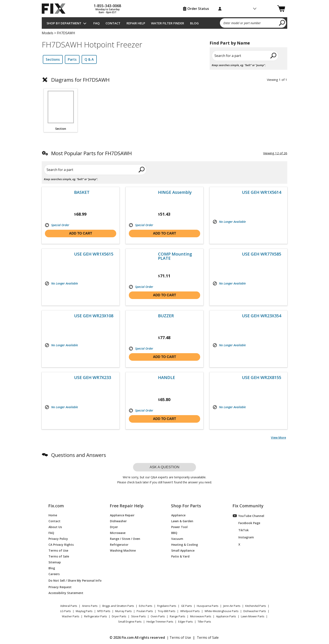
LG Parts (66, 611)
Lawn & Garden (182, 521)
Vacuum (177, 538)
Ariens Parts (90, 606)
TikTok (241, 530)
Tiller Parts (204, 622)
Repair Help (136, 23)
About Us (55, 527)
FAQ (97, 23)
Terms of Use (58, 550)
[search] (282, 23)
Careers (54, 574)
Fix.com (56, 506)
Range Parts (178, 616)
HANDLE (166, 378)
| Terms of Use (179, 637)
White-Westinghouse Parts (222, 611)
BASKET (82, 192)
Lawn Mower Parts (253, 616)
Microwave (118, 533)
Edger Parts (185, 622)
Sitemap (55, 562)
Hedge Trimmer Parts (160, 622)
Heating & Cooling (185, 544)
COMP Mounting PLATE (175, 256)
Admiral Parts (69, 606)
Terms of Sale (59, 556)
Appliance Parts (226, 616)
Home (53, 515)
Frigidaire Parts (167, 606)
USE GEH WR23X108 (94, 316)
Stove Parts (138, 616)
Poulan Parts (145, 611)
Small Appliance (183, 550)
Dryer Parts (119, 616)
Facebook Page (246, 523)
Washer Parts (71, 616)
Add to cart (81, 233)
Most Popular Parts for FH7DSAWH (91, 153)
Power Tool (179, 527)
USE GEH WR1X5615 (94, 254)
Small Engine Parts (130, 622)
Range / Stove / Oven (125, 538)
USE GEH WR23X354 (262, 316)
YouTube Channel (248, 516)
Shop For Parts (186, 506)
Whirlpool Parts (190, 611)
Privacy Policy (58, 538)
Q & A (89, 59)
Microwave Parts (201, 616)
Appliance (178, 515)
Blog (194, 23)
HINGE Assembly (175, 192)
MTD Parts (104, 611)
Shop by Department (64, 23)
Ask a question (164, 467)
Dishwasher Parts (255, 611)
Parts (72, 59)
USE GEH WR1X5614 (262, 192)
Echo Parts (146, 606)
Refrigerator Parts (96, 616)
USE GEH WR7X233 (93, 378)
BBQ (174, 533)
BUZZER (166, 316)
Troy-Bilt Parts (167, 611)
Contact (113, 23)
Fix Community (248, 506)
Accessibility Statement (66, 593)
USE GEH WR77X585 (262, 254)
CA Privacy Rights (61, 544)
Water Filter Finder (168, 23)
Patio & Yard (180, 556)
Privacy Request (60, 587)
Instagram (243, 537)
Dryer (114, 527)
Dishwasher (118, 521)
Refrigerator (119, 544)
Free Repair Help (127, 506)
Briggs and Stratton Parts (118, 606)
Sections (53, 59)
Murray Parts (123, 611)
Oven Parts (158, 616)
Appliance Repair (122, 515)
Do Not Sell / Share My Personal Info (73, 580)
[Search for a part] (92, 170)
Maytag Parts (84, 611)
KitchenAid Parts (256, 606)
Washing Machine (123, 550)
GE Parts (187, 606)
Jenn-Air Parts (232, 606)
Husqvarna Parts (208, 606)
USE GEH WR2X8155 (262, 378)
